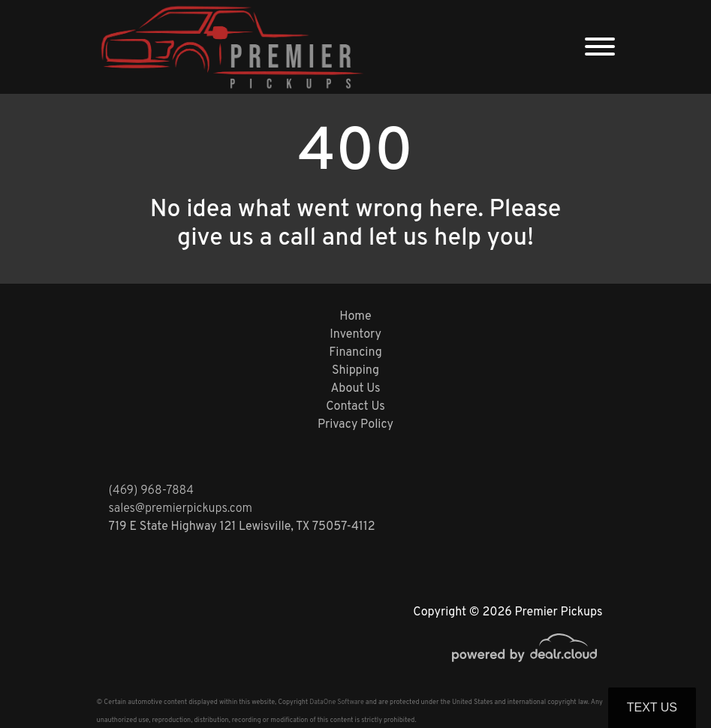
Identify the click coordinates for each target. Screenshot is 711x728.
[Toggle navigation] (600, 47)
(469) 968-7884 (152, 491)
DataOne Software (336, 702)
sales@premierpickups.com (181, 509)
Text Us (652, 707)
